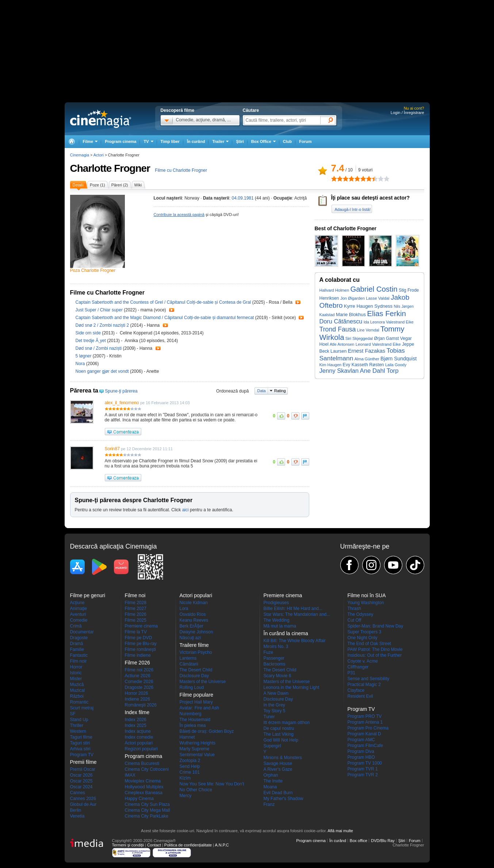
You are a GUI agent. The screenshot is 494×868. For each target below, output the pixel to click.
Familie (77, 649)
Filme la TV (136, 632)
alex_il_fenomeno (122, 403)
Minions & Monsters (283, 758)
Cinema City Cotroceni (147, 769)
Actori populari (139, 743)
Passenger (274, 658)
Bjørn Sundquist (399, 359)
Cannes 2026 (83, 799)
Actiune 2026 (138, 676)
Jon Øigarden (353, 298)
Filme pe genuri (88, 595)
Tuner (269, 717)
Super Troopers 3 (365, 632)
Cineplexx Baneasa (144, 793)
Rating (280, 391)
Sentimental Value (197, 755)
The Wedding (277, 620)
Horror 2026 (137, 693)
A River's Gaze (278, 769)
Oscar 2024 (81, 787)
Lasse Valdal (378, 298)
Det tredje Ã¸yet (91, 341)
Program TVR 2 (363, 775)
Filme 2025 (136, 620)
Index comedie (139, 737)
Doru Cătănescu (341, 321)
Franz (269, 804)
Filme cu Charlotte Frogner (181, 170)
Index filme (137, 712)
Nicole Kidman (194, 603)
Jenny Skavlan (339, 371)
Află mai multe (340, 831)
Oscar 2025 (81, 781)
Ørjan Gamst (386, 338)
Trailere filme (194, 645)
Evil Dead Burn (278, 793)
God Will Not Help (281, 740)
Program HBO (361, 757)
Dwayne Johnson (196, 632)
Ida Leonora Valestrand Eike (389, 322)
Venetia (77, 816)
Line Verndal (368, 330)
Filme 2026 (136, 614)
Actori (99, 155)
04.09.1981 (243, 198)
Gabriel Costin (374, 289)
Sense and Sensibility (369, 679)
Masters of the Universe (203, 682)
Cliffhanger (358, 667)
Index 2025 (136, 725)
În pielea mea (193, 725)
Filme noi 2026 (139, 670)
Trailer (298, 302)
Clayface (356, 690)
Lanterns (188, 658)
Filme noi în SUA (367, 595)
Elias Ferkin (386, 314)
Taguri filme (81, 737)
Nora (81, 364)
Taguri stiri (80, 743)
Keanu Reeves (194, 620)
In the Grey (274, 705)
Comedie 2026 (139, 682)
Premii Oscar (83, 769)
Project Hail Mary (196, 702)
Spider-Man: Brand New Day (376, 626)
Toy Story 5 (275, 711)
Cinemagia (80, 155)
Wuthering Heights (198, 743)
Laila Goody (396, 365)
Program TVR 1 (363, 769)
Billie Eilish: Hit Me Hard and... (293, 609)
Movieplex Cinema (143, 781)
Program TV (82, 755)
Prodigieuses (276, 603)
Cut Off (355, 620)
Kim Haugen (331, 365)
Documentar (82, 632)
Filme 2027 (136, 609)
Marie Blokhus (351, 314)
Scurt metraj (82, 708)
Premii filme (83, 762)
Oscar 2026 (81, 775)
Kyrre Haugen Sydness (368, 306)
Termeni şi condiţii (128, 845)
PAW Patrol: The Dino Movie (375, 649)
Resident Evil (360, 696)
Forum (305, 141)
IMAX (130, 775)
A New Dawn (276, 693)
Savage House (278, 763)
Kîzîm (185, 778)
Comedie (79, 620)
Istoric (76, 673)
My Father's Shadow (284, 799)
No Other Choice (196, 790)
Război (77, 696)
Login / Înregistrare (407, 113)
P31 (351, 673)
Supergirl (272, 746)
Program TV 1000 (365, 763)
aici (185, 510)
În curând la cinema (286, 633)
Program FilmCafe (365, 746)
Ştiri (240, 141)
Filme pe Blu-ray (141, 644)
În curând (196, 141)
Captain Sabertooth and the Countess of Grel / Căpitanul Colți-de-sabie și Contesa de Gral (163, 302)
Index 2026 (136, 720)
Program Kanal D (364, 734)
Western (78, 731)
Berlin (76, 810)
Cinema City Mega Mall (148, 810)
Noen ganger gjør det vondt (103, 371)
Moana (270, 787)
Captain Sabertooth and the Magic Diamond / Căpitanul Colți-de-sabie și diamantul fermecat (165, 318)
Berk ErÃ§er (192, 626)
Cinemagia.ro (101, 119)
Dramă (77, 644)
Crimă (76, 626)
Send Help (190, 766)
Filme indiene (138, 655)
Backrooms (275, 664)
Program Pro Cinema (368, 728)
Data (262, 391)
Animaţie (79, 609)
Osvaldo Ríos (193, 614)
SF (73, 714)
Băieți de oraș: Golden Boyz (207, 731)
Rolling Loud (192, 687)
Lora (184, 609)
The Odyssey (361, 614)
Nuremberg (191, 714)
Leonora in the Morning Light (292, 687)
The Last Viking (279, 734)
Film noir (78, 661)
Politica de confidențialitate (188, 845)
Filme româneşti (140, 649)
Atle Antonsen (342, 344)
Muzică (77, 685)
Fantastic (79, 655)
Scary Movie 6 (277, 676)
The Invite (273, 781)
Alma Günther (367, 359)
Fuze (269, 652)
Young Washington (366, 603)
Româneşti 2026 (141, 705)
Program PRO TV (365, 716)
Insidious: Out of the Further (375, 655)
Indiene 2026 (137, 699)
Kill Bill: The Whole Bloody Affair (295, 641)
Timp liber (170, 141)
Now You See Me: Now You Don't (212, 784)
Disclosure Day (194, 676)
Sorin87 (112, 449)
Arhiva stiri (80, 749)
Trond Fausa (338, 329)
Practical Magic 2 (364, 685)
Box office (359, 841)
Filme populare (197, 695)
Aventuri (78, 614)
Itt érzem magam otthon (287, 723)
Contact (154, 845)
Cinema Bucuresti (142, 763)
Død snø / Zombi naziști (99, 348)
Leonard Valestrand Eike (378, 344)
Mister (76, 679)
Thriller (77, 725)
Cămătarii (189, 664)
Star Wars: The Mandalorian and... (297, 614)
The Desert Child (196, 670)
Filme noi (135, 595)
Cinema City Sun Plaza (147, 804)
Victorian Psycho (196, 652)
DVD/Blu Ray (383, 841)
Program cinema (120, 141)
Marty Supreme (195, 749)
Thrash (354, 609)
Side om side (89, 333)
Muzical (78, 690)
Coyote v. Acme (363, 661)
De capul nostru (279, 728)
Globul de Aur (83, 804)
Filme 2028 (136, 603)
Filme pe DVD (139, 638)
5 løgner (84, 356)
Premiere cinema (141, 626)
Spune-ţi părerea (121, 391)
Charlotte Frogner (110, 168)
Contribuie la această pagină (179, 215)
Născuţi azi (190, 638)
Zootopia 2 (190, 761)
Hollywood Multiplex (144, 787)
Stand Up (79, 720)
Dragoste (79, 638)
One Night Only (363, 638)
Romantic (79, 702)
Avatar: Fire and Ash (200, 708)
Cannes (78, 793)
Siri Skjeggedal (359, 338)
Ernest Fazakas (367, 351)
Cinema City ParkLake (147, 816)
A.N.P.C (222, 845)
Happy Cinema (139, 799)
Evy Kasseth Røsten (363, 365)
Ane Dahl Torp (379, 371)
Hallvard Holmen (334, 290)
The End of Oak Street (369, 644)
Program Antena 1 (365, 722)
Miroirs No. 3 (276, 647)
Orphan (271, 775)
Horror (76, 667)
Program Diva (361, 751)
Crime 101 (190, 772)
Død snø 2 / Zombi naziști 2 (102, 325)
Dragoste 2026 (139, 687)
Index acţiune (138, 731)
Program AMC (361, 740)
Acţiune (77, 603)
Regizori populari (141, 749)
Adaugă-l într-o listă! (353, 209)
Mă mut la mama (280, 626)
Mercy (186, 796)
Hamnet (187, 737)
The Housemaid (195, 720)
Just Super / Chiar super (99, 310)
